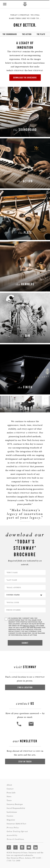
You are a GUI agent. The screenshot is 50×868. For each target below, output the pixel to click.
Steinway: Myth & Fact (16, 824)
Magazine (11, 820)
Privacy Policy (13, 828)
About (9, 785)
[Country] (25, 595)
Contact (10, 789)
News (9, 797)
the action (27, 34)
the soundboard (10, 34)
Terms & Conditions (15, 839)
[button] (5, 4)
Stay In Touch (25, 761)
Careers (10, 816)
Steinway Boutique (15, 804)
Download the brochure (25, 78)
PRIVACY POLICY (29, 626)
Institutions (12, 812)
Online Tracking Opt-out (17, 831)
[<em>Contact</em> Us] (31, 726)
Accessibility (12, 835)
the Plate (41, 34)
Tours (9, 800)
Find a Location (25, 687)
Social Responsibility (16, 808)
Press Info (11, 793)
